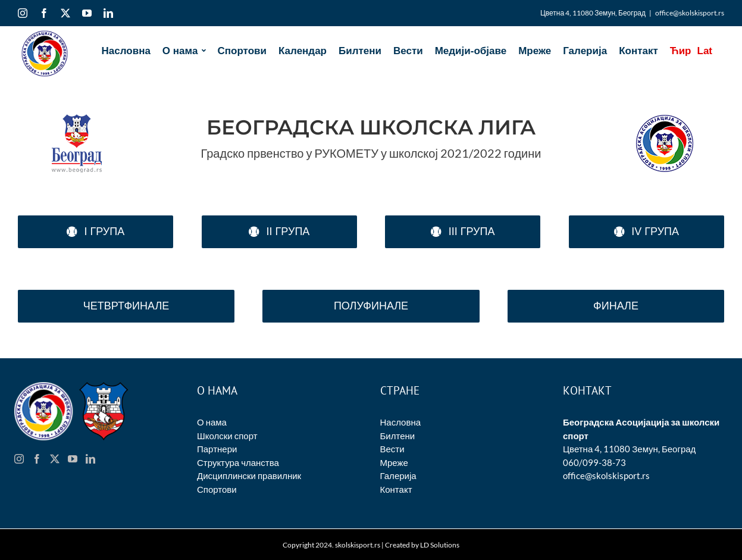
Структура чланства (238, 462)
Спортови (217, 489)
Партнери (217, 449)
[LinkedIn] (90, 459)
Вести (392, 449)
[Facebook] (37, 459)
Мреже (394, 462)
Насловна (401, 422)
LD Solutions (440, 545)
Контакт (396, 489)
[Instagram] (19, 459)
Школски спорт (227, 436)
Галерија (398, 475)
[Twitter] (55, 459)
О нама (212, 422)
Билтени (398, 436)
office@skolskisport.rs (690, 13)
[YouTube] (73, 459)
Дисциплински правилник (249, 475)
